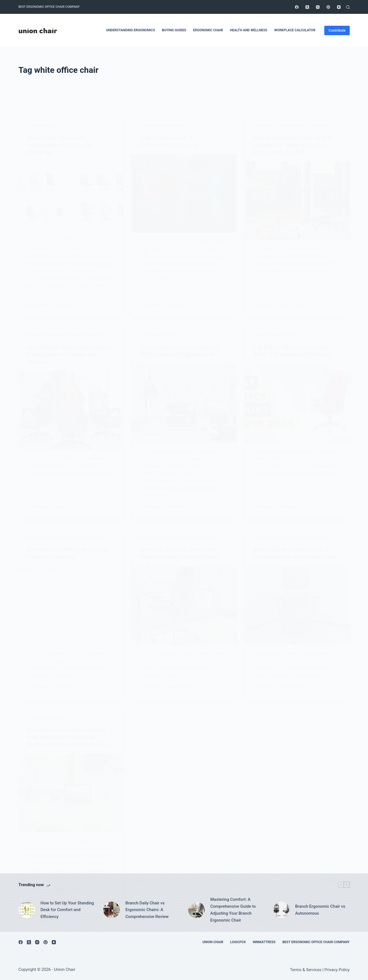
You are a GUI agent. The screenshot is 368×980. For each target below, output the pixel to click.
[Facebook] (297, 7)
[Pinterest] (328, 7)
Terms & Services (306, 970)
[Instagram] (318, 7)
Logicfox (238, 942)
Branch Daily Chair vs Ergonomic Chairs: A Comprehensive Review (147, 910)
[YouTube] (339, 7)
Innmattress (264, 942)
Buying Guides (174, 30)
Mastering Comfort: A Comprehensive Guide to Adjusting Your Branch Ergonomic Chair (233, 910)
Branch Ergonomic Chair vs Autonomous (320, 910)
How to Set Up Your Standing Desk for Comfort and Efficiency (67, 910)
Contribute (337, 30)
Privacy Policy (337, 970)
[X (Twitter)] (307, 7)
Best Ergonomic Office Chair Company (49, 7)
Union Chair (213, 942)
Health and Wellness (249, 30)
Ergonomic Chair (208, 30)
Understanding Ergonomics (130, 30)
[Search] (348, 7)
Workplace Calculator (295, 30)
